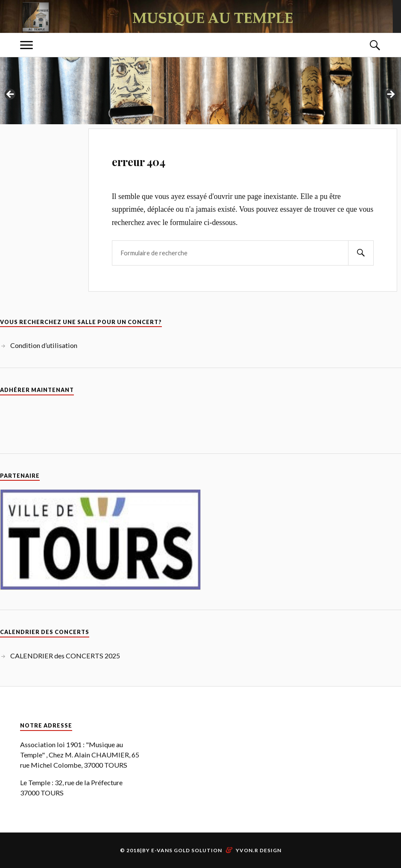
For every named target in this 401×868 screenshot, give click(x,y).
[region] (200, 97)
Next (390, 95)
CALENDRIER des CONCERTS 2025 (65, 656)
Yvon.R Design (259, 850)
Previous (11, 95)
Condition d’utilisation (44, 345)
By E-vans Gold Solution (182, 850)
